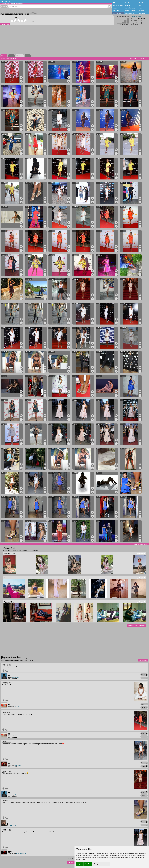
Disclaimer (141, 11)
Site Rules (128, 3)
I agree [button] (80, 864)
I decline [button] (88, 864)
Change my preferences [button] (101, 864)
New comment (143, 660)
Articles (128, 5)
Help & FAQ (141, 3)
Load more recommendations (137, 626)
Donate (140, 5)
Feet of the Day (130, 8)
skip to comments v (141, 544)
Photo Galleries (118, 5)
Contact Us (141, 13)
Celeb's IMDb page (137, 17)
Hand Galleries (130, 13)
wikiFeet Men (117, 13)
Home (117, 3)
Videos (115, 8)
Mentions (116, 11)
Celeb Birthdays (130, 11)
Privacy (140, 8)
